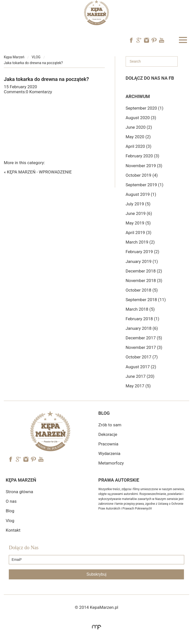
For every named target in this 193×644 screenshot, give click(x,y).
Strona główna (19, 492)
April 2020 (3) (139, 146)
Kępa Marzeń (14, 57)
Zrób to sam (110, 425)
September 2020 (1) (144, 108)
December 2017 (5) (144, 338)
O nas (11, 501)
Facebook (131, 40)
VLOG (36, 57)
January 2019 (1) (142, 261)
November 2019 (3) (144, 166)
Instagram (147, 40)
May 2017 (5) (138, 386)
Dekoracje (108, 434)
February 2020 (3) (142, 156)
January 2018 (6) (142, 328)
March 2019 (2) (140, 242)
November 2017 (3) (144, 347)
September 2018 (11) (146, 300)
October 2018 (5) (142, 290)
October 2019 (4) (142, 175)
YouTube (162, 40)
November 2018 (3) (144, 281)
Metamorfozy (111, 463)
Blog (10, 511)
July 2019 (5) (138, 204)
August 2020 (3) (141, 118)
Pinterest (154, 40)
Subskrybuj (96, 574)
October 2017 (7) (142, 357)
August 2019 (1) (141, 194)
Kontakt (13, 530)
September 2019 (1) (144, 185)
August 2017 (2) (141, 367)
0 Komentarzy (39, 92)
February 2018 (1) (142, 319)
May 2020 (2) (138, 137)
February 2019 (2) (142, 252)
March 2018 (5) (140, 309)
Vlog (10, 521)
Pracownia (108, 444)
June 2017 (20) (140, 376)
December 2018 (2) (144, 271)
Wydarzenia (109, 453)
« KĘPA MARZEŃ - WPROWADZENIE (38, 172)
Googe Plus (139, 40)
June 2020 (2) (139, 127)
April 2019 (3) (139, 233)
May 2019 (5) (138, 223)
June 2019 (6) (139, 213)
